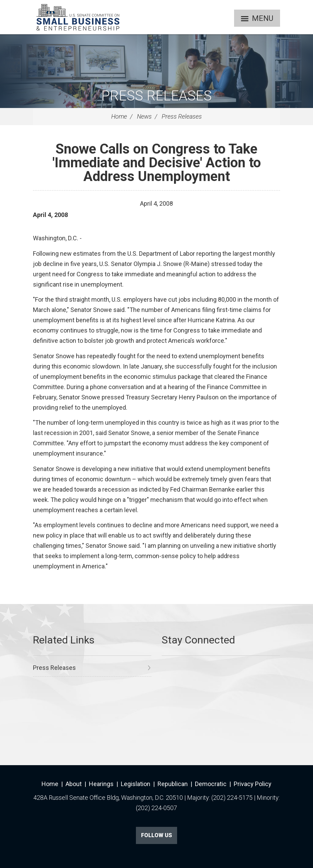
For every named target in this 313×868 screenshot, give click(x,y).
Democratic (211, 784)
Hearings (101, 784)
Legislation (136, 784)
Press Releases (156, 96)
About (74, 784)
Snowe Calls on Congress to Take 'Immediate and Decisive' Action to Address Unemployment (157, 163)
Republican (173, 784)
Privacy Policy (253, 784)
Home (119, 116)
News (144, 116)
